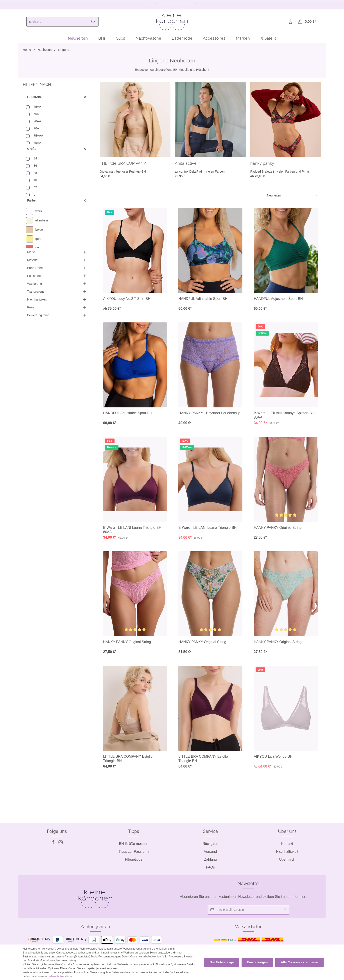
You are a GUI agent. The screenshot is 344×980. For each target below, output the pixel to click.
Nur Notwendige (225, 962)
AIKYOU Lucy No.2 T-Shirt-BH (127, 300)
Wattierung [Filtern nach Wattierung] (57, 285)
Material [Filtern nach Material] (57, 262)
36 (35, 167)
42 (35, 189)
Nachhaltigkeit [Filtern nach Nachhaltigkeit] (57, 301)
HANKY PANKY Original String (278, 529)
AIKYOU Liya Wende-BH (273, 758)
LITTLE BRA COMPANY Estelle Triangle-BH (128, 760)
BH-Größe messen (133, 844)
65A (36, 115)
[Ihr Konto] (290, 23)
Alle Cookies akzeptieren (300, 962)
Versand (211, 852)
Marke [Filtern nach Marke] (57, 254)
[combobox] (57, 23)
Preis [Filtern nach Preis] (57, 309)
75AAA (38, 137)
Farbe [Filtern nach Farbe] (57, 202)
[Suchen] (93, 23)
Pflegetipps (133, 859)
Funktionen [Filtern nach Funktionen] (57, 277)
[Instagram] (61, 843)
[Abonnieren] (285, 910)
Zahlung (210, 859)
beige (39, 231)
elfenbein (42, 222)
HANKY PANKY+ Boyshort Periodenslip (209, 415)
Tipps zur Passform (133, 852)
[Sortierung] (293, 197)
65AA (37, 108)
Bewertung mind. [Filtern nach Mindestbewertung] (57, 317)
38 (35, 174)
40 (35, 182)
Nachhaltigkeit (287, 852)
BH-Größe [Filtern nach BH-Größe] (57, 99)
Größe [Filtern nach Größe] (57, 150)
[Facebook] (54, 843)
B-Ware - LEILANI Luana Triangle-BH (207, 529)
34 (35, 160)
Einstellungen (259, 962)
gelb (38, 241)
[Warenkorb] (307, 23)
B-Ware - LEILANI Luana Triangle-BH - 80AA (133, 532)
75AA (37, 144)
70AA (37, 123)
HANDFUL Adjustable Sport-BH (203, 300)
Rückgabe (210, 844)
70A (36, 130)
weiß (39, 213)
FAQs (210, 867)
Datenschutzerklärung (53, 976)
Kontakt (287, 844)
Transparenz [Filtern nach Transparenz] (57, 293)
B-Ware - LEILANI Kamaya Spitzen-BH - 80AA (285, 417)
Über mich (287, 859)
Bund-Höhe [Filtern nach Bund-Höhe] (57, 270)
